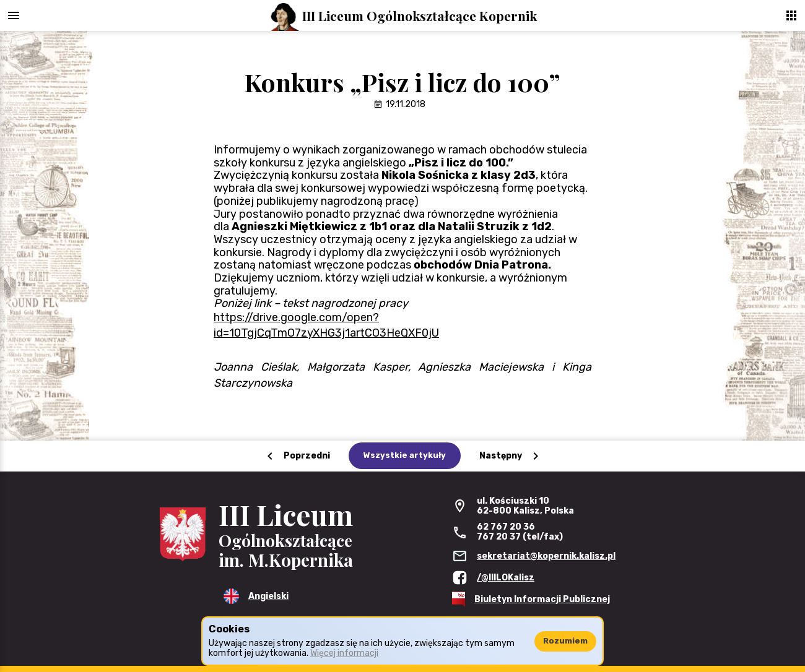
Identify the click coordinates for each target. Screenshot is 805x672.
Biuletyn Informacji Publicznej (542, 599)
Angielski (268, 596)
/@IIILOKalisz (506, 578)
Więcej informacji (344, 653)
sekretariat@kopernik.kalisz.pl (546, 556)
